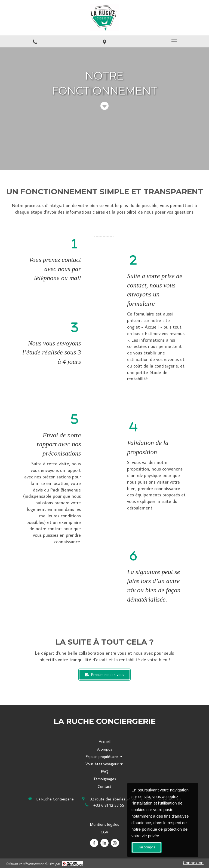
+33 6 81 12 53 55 (109, 805)
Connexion (193, 863)
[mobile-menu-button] (174, 41)
